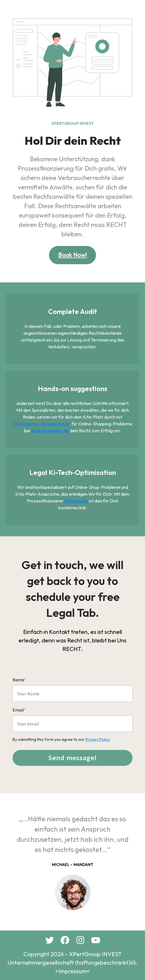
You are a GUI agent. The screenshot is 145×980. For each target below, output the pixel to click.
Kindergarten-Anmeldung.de (41, 424)
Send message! (72, 758)
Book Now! (72, 255)
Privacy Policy (98, 739)
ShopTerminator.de (50, 431)
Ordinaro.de (76, 501)
